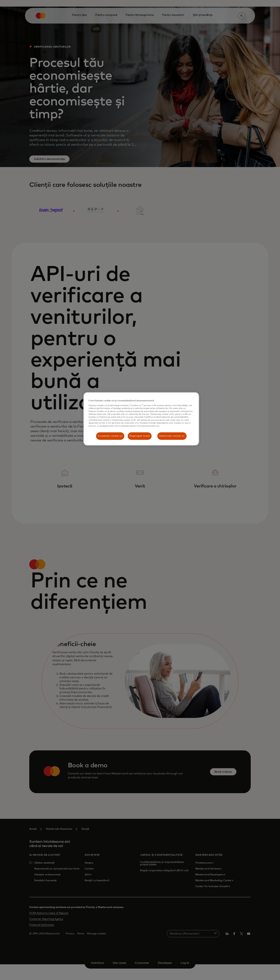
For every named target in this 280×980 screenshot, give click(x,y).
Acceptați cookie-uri (110, 436)
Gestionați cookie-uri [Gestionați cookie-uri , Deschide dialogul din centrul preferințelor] (172, 436)
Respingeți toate (140, 436)
